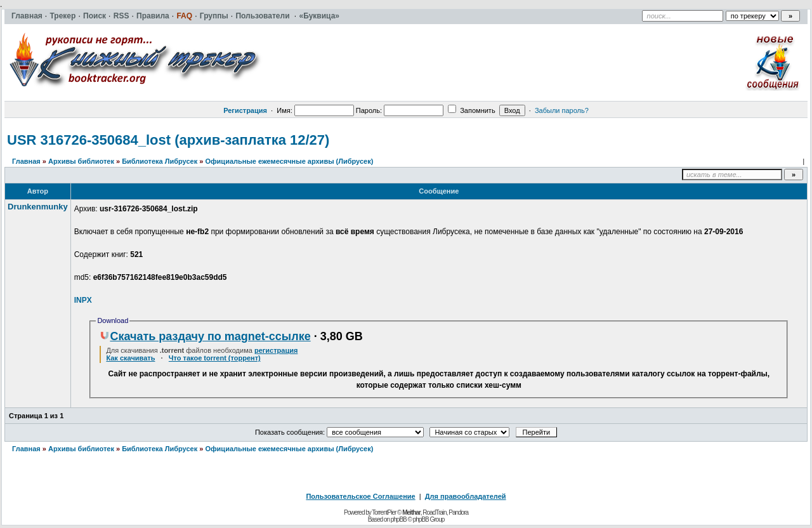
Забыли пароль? (562, 110)
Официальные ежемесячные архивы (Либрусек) (289, 161)
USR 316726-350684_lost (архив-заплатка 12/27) (168, 140)
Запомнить (471, 110)
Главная (26, 161)
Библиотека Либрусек (160, 161)
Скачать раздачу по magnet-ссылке (205, 336)
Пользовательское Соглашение (360, 496)
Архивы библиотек (81, 161)
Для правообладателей (466, 496)
